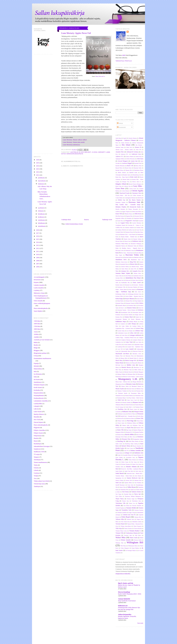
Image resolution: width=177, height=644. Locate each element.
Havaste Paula (119, 241)
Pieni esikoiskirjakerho (41, 308)
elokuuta (41, 211)
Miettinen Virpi (128, 370)
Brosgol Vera (126, 182)
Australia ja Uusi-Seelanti (42, 340)
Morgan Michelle (137, 382)
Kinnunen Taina (120, 303)
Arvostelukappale (39, 277)
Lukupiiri (37, 406)
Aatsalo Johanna (133, 138)
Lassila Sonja (121, 331)
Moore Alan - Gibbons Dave (123, 382)
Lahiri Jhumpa (132, 324)
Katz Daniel (132, 289)
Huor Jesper (119, 255)
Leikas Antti (133, 333)
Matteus (128, 363)
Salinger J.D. (128, 453)
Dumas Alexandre (133, 209)
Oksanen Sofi (137, 402)
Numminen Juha (139, 396)
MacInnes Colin (137, 354)
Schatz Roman (132, 460)
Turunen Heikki (131, 508)
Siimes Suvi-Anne (137, 464)
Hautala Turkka (137, 239)
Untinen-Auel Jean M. (129, 515)
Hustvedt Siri (119, 257)
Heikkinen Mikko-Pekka (122, 244)
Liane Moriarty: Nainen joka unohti (74, 142)
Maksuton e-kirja (39, 293)
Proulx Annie (121, 423)
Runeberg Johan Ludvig (131, 444)
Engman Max (129, 216)
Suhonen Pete (138, 480)
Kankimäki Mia (125, 283)
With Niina (123, 546)
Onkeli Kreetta (129, 405)
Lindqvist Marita (137, 340)
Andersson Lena (136, 154)
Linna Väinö (129, 342)
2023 (38, 169)
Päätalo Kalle (126, 425)
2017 (38, 233)
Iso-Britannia (38, 374)
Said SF (126, 451)
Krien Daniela (129, 315)
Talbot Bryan (131, 487)
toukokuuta (42, 220)
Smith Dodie (119, 471)
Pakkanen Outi (127, 412)
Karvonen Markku (133, 287)
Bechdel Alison (119, 170)
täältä (124, 55)
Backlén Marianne (120, 166)
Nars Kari (131, 391)
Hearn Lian (127, 241)
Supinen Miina (128, 483)
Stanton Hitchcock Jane (134, 478)
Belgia (36, 348)
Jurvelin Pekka (127, 276)
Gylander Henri (119, 232)
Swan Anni (130, 485)
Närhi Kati (121, 400)
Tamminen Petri (124, 490)
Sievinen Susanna (126, 464)
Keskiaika (37, 390)
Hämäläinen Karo (136, 260)
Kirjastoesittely (38, 393)
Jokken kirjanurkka (125, 614)
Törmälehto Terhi (126, 510)
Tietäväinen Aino (136, 501)
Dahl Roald (140, 198)
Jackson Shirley (125, 267)
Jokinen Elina (137, 273)
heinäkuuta (42, 214)
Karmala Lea (128, 285)
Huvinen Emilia (128, 257)
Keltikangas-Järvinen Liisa (135, 294)
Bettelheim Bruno (139, 170)
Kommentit (121, 127)
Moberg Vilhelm (122, 374)
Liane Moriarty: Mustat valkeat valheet (75, 140)
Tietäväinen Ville (121, 503)
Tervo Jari (138, 494)
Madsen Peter (119, 356)
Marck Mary (119, 361)
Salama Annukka (136, 450)
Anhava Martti (130, 157)
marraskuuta (42, 181)
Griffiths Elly (119, 228)
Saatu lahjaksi (38, 311)
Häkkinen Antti (138, 257)
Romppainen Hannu (138, 439)
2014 (38, 242)
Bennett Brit (129, 170)
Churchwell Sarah (124, 193)
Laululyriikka (38, 404)
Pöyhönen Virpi (137, 425)
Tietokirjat (37, 460)
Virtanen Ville (119, 533)
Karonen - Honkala (138, 285)
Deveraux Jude (134, 202)
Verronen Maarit (120, 524)
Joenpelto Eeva (137, 271)
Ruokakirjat (37, 444)
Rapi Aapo (129, 430)
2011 (38, 251)
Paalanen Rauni (139, 407)
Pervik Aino (140, 416)
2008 (38, 261)
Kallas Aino (135, 280)
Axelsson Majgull (127, 163)
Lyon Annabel (130, 349)
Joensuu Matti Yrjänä (123, 273)
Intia (35, 371)
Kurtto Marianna (136, 319)
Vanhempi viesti (107, 220)
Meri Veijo (118, 370)
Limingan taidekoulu (135, 335)
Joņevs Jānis (119, 276)
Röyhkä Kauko (120, 448)
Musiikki (37, 417)
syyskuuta (41, 208)
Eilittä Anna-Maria (137, 212)
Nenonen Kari (140, 391)
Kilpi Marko (121, 301)
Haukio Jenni (127, 239)
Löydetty (37, 290)
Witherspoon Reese (133, 546)
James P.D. (133, 269)
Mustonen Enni (130, 389)
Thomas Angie (131, 499)
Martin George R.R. (131, 361)
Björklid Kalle (133, 173)
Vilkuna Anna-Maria (126, 526)
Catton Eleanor (126, 191)
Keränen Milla (119, 296)
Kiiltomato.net (123, 606)
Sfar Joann (134, 462)
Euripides (129, 218)
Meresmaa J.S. (138, 367)
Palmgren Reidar (139, 412)
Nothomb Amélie (123, 393)
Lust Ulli (120, 349)
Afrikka (36, 334)
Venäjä (36, 476)
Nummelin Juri (119, 396)
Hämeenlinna (38, 369)
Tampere (36, 457)
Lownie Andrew (128, 345)
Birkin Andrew (122, 173)
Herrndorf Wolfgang (136, 244)
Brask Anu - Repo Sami (122, 177)
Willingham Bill (135, 542)
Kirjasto (36, 282)
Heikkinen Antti (137, 241)
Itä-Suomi (37, 379)
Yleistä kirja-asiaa (39, 484)
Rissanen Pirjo (126, 439)
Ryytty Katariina (137, 446)
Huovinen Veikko (132, 255)
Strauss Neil (129, 480)
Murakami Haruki (136, 386)
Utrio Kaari (126, 517)
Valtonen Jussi (130, 519)
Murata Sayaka (120, 389)
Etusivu (86, 220)
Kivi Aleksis (140, 303)
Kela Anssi (138, 292)
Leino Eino (124, 335)
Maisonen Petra (130, 356)
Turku (36, 465)
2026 (38, 160)
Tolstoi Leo (132, 503)
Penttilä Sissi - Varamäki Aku (128, 416)
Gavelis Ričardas (137, 223)
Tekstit (120, 123)
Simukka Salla (119, 467)
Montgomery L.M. (128, 379)
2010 (38, 254)
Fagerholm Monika (138, 218)
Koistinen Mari (132, 305)
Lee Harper (130, 331)
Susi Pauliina (138, 483)
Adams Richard (125, 143)
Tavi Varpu (118, 494)
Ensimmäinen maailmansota (42, 358)
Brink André (134, 177)
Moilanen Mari (132, 374)
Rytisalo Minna (126, 446)
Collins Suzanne (137, 195)
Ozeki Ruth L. (129, 407)
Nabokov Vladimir (122, 391)
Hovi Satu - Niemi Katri (127, 253)
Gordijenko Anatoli (120, 225)
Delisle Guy (122, 200)
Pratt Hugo (130, 421)
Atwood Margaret (123, 161)
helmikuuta (42, 223)
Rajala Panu (130, 428)
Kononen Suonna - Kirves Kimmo (126, 310)
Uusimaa (36, 473)
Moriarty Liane (104, 152)
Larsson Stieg (139, 328)
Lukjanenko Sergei (139, 345)
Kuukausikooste (39, 398)
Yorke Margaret (125, 548)
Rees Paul (139, 435)
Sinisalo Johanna (131, 467)
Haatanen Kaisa (129, 232)
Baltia (36, 342)
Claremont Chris (136, 193)
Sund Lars (119, 483)
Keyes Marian (130, 299)
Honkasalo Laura (130, 250)
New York (37, 420)
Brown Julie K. (137, 182)
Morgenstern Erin (120, 384)
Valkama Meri (138, 517)
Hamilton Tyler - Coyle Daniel (128, 234)
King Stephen (138, 301)
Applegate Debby (120, 159)
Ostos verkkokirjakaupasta (42, 303)
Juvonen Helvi (119, 278)
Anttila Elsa (138, 157)
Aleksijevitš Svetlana (132, 152)
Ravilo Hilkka (130, 434)
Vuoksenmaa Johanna (132, 533)
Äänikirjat (37, 486)
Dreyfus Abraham (120, 209)
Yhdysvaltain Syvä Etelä (41, 481)
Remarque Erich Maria (121, 437)
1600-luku (37, 324)
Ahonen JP (138, 147)
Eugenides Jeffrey (120, 218)
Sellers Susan (125, 462)
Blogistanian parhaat (40, 353)
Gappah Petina (125, 223)
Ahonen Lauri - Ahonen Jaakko (124, 150)
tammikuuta (42, 226)
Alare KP (138, 150)
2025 (38, 163)
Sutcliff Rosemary (120, 485)
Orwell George (119, 407)
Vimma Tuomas (128, 528)
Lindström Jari (119, 342)
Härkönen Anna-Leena (121, 262)
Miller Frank (119, 372)
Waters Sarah (134, 538)
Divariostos (37, 280)
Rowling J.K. (122, 441)
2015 (38, 239)
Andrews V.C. (119, 157)
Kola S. (123, 308)
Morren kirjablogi (124, 592)
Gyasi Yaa (139, 230)
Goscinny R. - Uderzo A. (135, 225)
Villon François (137, 526)
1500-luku (37, 321)
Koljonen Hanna (131, 308)
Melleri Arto (131, 365)
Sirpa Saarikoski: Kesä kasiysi (127, 601)
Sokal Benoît (120, 473)
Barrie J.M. (130, 166)
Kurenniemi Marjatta (121, 319)
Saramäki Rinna (127, 455)
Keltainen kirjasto (39, 385)
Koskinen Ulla (119, 315)
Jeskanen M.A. (125, 271)
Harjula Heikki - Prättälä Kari (129, 237)
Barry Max (139, 166)
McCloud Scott (120, 365)
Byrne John (119, 186)
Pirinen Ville (140, 418)
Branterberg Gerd (137, 175)
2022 (38, 172)
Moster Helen (125, 386)
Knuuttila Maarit (122, 305)
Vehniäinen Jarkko (137, 522)
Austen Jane (134, 161)
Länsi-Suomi (38, 412)
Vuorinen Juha (128, 535)
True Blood (126, 506)
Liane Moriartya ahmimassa (71, 145)
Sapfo (119, 455)
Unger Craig (132, 513)
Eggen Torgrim (126, 212)
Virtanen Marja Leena (121, 531)
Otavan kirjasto (38, 422)
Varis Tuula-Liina (125, 522)
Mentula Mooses (126, 367)
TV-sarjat (37, 454)
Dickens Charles (121, 207)
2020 (38, 230)
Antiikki (36, 337)
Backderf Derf (138, 163)
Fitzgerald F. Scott (131, 221)
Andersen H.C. (125, 154)
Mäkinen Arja (140, 389)
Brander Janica (127, 175)
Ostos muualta (38, 301)
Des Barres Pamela (135, 200)
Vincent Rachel (138, 528)
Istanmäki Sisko (124, 264)
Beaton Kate (128, 168)
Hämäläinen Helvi (121, 260)
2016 (38, 236)
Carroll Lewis (133, 189)
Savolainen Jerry (130, 457)
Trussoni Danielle (137, 506)
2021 (38, 175)
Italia (35, 377)
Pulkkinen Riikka (132, 423)
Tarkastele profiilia (124, 61)
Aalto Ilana (118, 138)
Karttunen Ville (121, 287)
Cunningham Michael (130, 198)
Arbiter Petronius (131, 159)
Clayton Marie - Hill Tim (123, 195)
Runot (36, 441)
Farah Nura (120, 221)
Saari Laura (130, 448)
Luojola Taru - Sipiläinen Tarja (135, 347)
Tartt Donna (125, 492)
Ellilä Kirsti (138, 214)
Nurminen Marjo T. (122, 398)
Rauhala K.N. (129, 432)
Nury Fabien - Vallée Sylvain (136, 398)
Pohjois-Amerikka (39, 430)
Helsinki (36, 366)
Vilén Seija (119, 528)
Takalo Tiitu (123, 487)
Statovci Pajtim (119, 480)
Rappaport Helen (120, 432)
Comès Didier (119, 198)
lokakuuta (41, 184)
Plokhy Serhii (121, 421)
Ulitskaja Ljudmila (122, 513)
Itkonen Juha (134, 264)
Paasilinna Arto (122, 409)
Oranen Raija (138, 405)
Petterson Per (121, 418)
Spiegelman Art (120, 478)
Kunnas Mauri (129, 317)
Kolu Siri (141, 308)
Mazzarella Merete (137, 363)
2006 (38, 267)
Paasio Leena (133, 409)
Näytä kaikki (140, 623)
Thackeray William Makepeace (133, 496)
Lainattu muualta (39, 285)
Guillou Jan (131, 230)
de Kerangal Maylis (131, 550)
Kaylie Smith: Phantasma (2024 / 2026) (130, 594)
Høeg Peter (133, 262)
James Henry (125, 269)
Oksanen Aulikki (126, 402)
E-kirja (36, 356)
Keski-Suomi (38, 387)
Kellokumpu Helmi (120, 294)
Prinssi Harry (140, 421)
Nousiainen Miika (136, 393)
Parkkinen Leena (122, 414)
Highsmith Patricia (120, 246)
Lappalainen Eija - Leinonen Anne (124, 328)
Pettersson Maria (130, 418)
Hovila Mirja (138, 253)
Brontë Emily (126, 179)
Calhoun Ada (127, 186)
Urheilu (36, 470)
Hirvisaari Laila (119, 250)
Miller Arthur (138, 370)
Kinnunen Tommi (130, 303)
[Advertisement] (93, 638)
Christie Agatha (137, 191)
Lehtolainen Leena (123, 333)
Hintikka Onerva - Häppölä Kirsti (131, 248)
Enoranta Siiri (138, 216)
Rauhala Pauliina (139, 432)
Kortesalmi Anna (137, 312)
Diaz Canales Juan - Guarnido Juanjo (128, 205)
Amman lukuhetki (124, 599)
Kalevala (128, 280)
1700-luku (37, 326)
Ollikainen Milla (120, 405)
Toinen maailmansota (40, 462)
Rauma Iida (120, 435)
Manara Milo (124, 358)
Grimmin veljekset (129, 228)
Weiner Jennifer (126, 540)
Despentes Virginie (121, 202)
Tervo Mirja (119, 496)
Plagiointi (37, 428)
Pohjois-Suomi (38, 433)
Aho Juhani (126, 145)
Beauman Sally (138, 168)
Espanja (36, 363)
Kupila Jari (138, 317)
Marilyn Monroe (39, 414)
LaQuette (123, 324)
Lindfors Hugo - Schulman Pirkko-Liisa (126, 338)
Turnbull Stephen (120, 508)
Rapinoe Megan (138, 430)
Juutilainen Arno (137, 276)
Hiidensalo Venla (132, 246)
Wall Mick (138, 535)
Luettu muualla (38, 288)
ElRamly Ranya (128, 214)
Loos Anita (138, 342)
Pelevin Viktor (132, 414)
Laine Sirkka (125, 326)
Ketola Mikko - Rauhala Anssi (133, 296)
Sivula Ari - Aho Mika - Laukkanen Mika (131, 469)
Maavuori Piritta (137, 351)
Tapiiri (132, 490)
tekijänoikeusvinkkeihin (123, 574)
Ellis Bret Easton (120, 216)
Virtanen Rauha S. (135, 531)
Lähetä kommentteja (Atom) (74, 224)
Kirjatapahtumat (39, 395)
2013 (38, 245)
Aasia (36, 332)
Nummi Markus (129, 396)
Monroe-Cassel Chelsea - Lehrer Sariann (133, 377)
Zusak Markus (135, 548)
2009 (38, 258)
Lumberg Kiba (121, 347)
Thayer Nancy (120, 499)
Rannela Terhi (140, 428)
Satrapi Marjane (137, 455)
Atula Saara (140, 159)
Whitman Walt (119, 543)
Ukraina (36, 468)
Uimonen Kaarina (139, 510)
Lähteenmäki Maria (126, 351)
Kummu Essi (119, 317)
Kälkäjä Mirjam (133, 322)
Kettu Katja (119, 299)
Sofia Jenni (138, 471)
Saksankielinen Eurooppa (42, 446)
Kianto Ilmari (140, 299)
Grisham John (140, 228)
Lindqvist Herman (126, 340)
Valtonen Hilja (120, 519)
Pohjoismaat (38, 436)
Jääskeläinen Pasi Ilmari (133, 278)
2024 (38, 166)
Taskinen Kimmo (136, 492)
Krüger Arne (138, 315)
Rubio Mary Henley (134, 441)
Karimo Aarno (119, 285)
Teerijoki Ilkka (128, 494)
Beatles (36, 345)
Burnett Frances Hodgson (135, 184)
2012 (38, 248)
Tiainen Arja (125, 501)
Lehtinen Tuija (139, 331)
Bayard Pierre (119, 168)
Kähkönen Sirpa (121, 321)
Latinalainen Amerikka (41, 401)
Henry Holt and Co (100, 76)
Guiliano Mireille (122, 230)
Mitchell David (128, 372)
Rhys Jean (132, 437)
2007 (38, 264)
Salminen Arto (139, 453)
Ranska (36, 438)
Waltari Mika (121, 537)
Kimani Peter (129, 301)
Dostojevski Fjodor (135, 207)
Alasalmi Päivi (120, 152)
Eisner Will (119, 214)
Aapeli (125, 138)
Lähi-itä (36, 409)
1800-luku (37, 329)
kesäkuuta (41, 217)
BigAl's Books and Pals (126, 583)
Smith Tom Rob (129, 471)
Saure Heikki (119, 457)
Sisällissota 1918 (39, 452)
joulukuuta (41, 178)
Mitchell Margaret (139, 372)
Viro (35, 478)
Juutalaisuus (38, 382)
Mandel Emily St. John (135, 358)
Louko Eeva (119, 345)
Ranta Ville (120, 430)
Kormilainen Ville (126, 312)
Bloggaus (37, 350)
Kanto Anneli (137, 283)
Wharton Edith (138, 540)
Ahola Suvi (129, 147)
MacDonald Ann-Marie (122, 354)
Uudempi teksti (66, 220)
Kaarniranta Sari (120, 280)
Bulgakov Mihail (121, 184)
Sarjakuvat (37, 449)
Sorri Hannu (138, 476)
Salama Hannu (119, 453)
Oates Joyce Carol (132, 400)
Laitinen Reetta (137, 326)
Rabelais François (120, 428)
